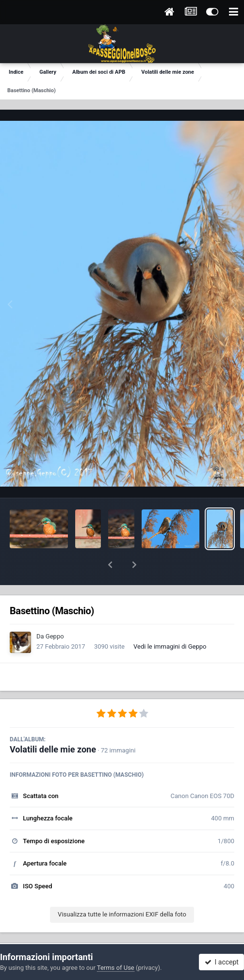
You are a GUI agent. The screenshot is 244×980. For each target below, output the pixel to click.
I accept (222, 962)
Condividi (62, 935)
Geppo (55, 611)
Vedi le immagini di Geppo (170, 621)
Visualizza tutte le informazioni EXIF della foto (122, 889)
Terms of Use (116, 968)
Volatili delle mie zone (53, 724)
